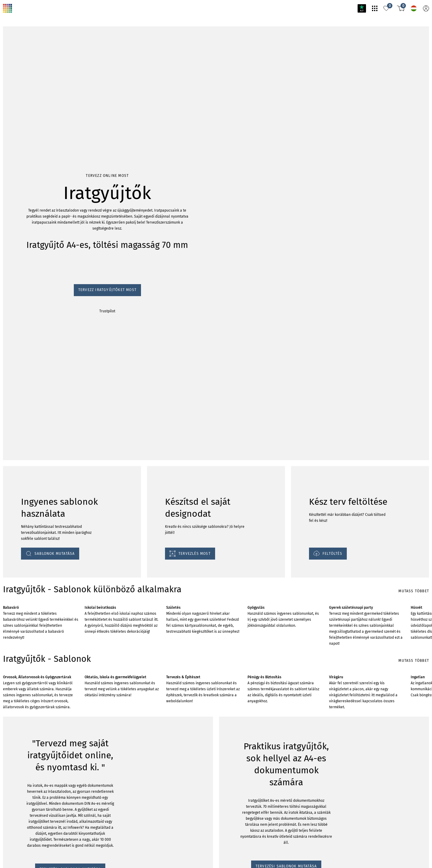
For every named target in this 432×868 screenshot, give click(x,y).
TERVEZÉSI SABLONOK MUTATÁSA (36, 793)
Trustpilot (9, 91)
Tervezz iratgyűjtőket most (25, 85)
